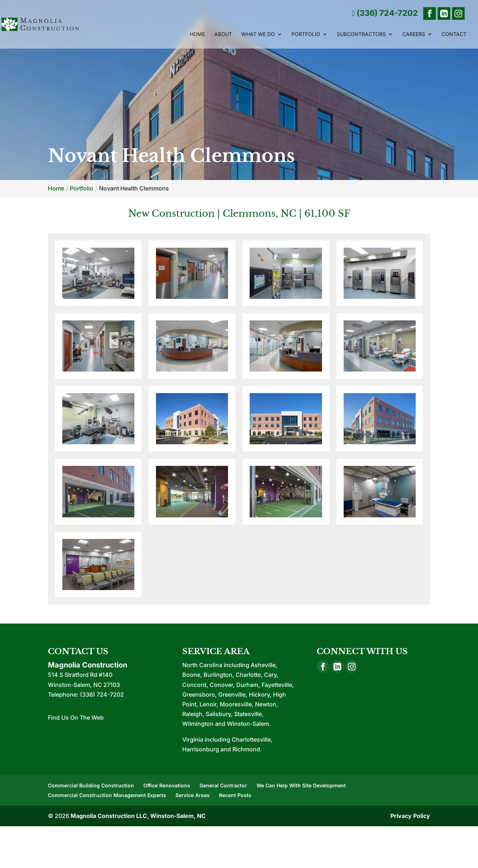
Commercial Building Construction (91, 785)
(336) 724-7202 (385, 13)
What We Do (258, 34)
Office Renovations (167, 785)
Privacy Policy (410, 816)
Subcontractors (361, 34)
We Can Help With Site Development (301, 785)
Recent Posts (235, 795)
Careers (414, 34)
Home (197, 34)
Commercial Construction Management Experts (107, 795)
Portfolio (306, 34)
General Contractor (223, 785)
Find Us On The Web (76, 718)
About (223, 34)
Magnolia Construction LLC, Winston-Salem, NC (138, 816)
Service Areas (193, 795)
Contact (454, 34)
